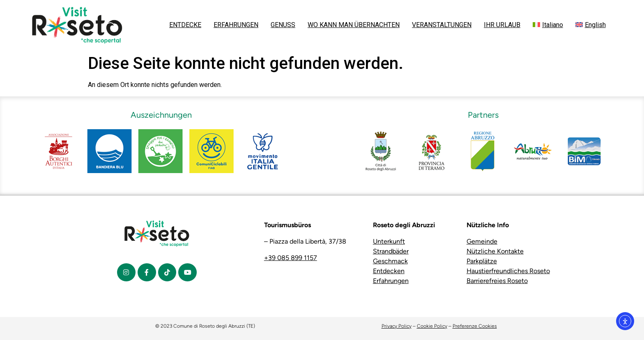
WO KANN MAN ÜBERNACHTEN (354, 25)
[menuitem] (548, 25)
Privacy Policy (397, 326)
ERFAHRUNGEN (236, 25)
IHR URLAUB (502, 25)
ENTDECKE (185, 25)
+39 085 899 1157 (291, 258)
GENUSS (283, 25)
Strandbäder (391, 251)
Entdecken (389, 271)
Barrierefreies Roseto (497, 281)
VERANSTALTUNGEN (442, 25)
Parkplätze (482, 261)
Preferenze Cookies (475, 326)
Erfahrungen (391, 281)
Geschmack (390, 261)
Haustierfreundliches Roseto (508, 271)
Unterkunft (389, 241)
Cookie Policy (432, 326)
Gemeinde (482, 241)
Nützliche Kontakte (495, 251)
